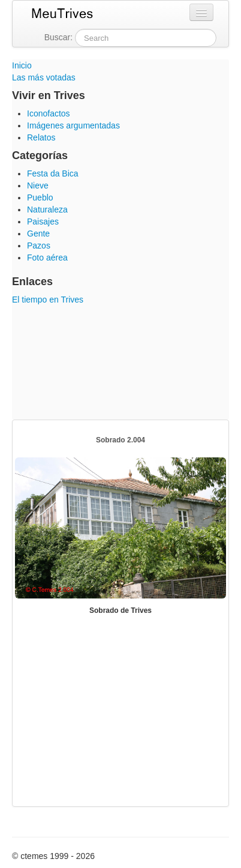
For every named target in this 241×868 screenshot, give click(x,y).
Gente (38, 234)
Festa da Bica (53, 173)
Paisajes (43, 222)
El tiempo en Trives (48, 300)
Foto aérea (47, 258)
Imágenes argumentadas (73, 125)
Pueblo (40, 197)
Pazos (39, 246)
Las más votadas (44, 77)
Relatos (41, 137)
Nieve (38, 185)
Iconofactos (49, 113)
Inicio (22, 65)
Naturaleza (47, 209)
